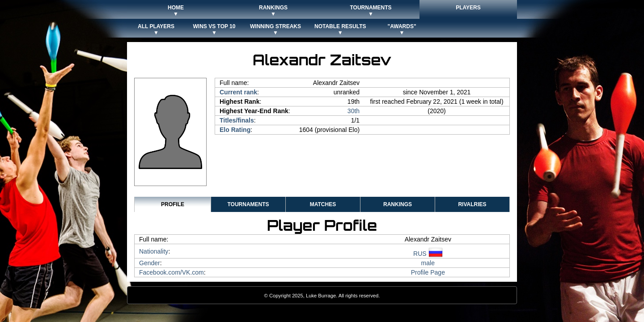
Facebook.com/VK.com (172, 272)
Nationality (154, 251)
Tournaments (248, 204)
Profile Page (428, 272)
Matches (323, 204)
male (428, 263)
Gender (150, 263)
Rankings (398, 204)
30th (354, 111)
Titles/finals (237, 120)
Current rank (238, 92)
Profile (173, 204)
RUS (428, 254)
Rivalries (472, 204)
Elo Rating (235, 130)
